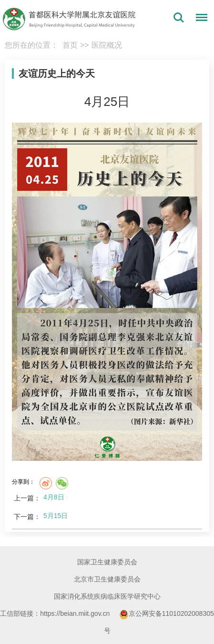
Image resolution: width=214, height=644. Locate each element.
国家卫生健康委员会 (107, 562)
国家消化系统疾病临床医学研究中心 (107, 596)
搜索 (179, 18)
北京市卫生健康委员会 (107, 579)
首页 (70, 45)
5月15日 (56, 516)
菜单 (199, 19)
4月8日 (54, 497)
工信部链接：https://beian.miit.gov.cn (56, 613)
